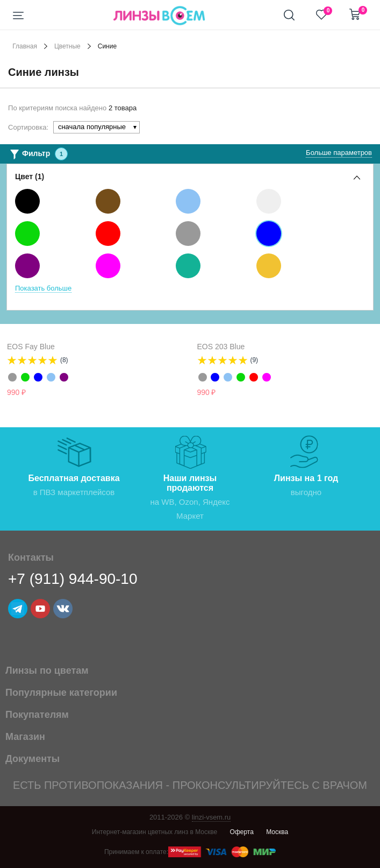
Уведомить (173, 393)
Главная (25, 46)
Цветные (67, 46)
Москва (277, 832)
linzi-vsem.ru (211, 817)
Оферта (242, 832)
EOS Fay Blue (31, 347)
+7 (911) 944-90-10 (73, 579)
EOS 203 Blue (221, 347)
